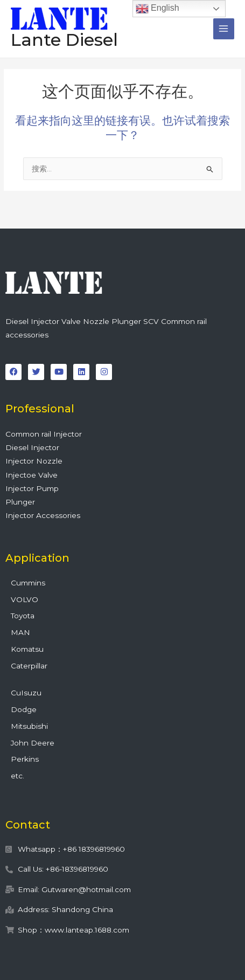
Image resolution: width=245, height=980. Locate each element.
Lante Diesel (64, 40)
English (157, 9)
